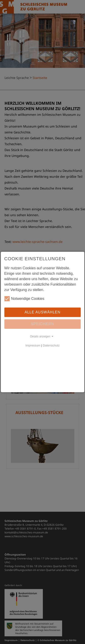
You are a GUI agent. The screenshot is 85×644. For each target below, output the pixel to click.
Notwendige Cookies (24, 299)
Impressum (33, 345)
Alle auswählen (42, 312)
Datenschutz (51, 345)
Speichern (42, 324)
